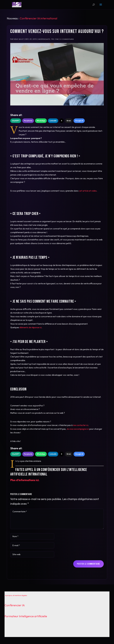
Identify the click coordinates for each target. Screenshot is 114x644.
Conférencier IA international (39, 18)
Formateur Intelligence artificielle (26, 616)
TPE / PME (55, 39)
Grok (69, 121)
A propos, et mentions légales (16, 595)
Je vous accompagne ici (78, 429)
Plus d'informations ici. (25, 480)
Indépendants (44, 39)
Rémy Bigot (19, 39)
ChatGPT (16, 121)
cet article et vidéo (88, 191)
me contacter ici (81, 425)
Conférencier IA (15, 605)
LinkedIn (53, 121)
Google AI (79, 121)
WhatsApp (41, 121)
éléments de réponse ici (31, 327)
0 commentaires (67, 39)
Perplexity (28, 121)
